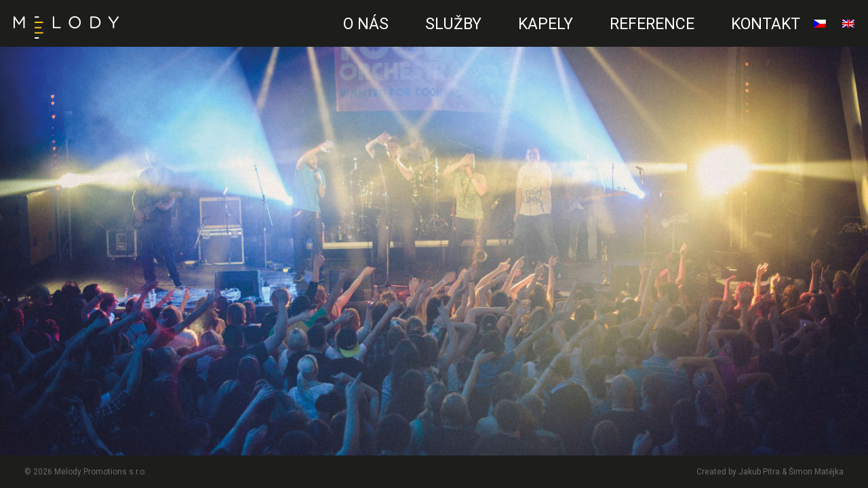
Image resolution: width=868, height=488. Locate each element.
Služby (453, 24)
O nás (366, 24)
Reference (652, 24)
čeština (820, 29)
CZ (314, 38)
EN (310, 38)
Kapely (546, 24)
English (848, 29)
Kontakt (766, 24)
